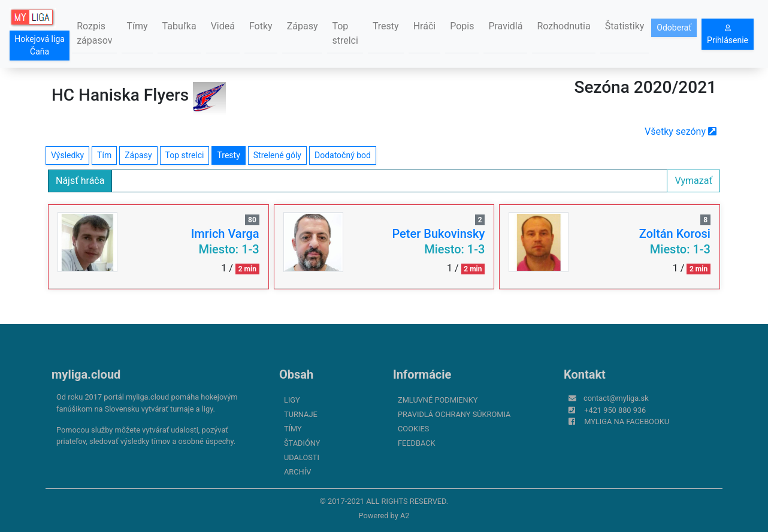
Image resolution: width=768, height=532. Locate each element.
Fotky (261, 26)
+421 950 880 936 (615, 410)
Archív (297, 472)
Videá (223, 26)
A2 (405, 516)
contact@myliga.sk (616, 398)
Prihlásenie (728, 35)
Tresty (386, 26)
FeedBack (417, 443)
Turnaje (301, 414)
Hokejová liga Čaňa (40, 45)
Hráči (425, 26)
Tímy (137, 26)
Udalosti (302, 457)
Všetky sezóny (681, 132)
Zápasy (303, 26)
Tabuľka (179, 26)
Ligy (292, 400)
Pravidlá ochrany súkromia (454, 414)
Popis (462, 26)
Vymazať (693, 181)
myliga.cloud (86, 374)
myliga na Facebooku (627, 421)
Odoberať (674, 28)
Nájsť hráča (80, 181)
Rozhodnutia (563, 26)
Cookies (413, 429)
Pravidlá (505, 26)
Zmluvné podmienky (438, 400)
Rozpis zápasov (94, 33)
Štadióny (302, 443)
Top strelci (345, 33)
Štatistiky (625, 26)
